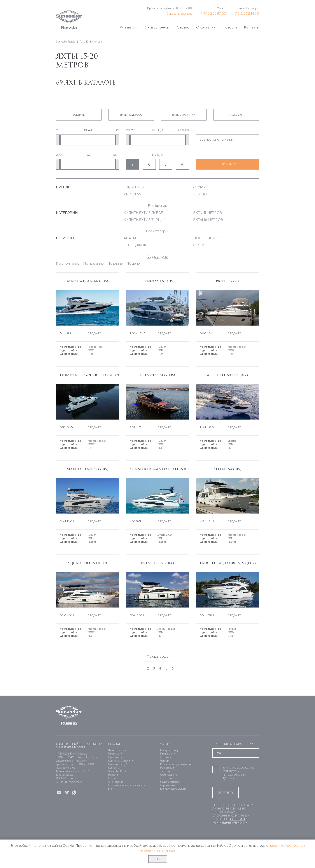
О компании (206, 27)
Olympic (201, 187)
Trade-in (165, 771)
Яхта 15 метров (208, 213)
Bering (200, 194)
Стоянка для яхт (169, 775)
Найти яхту (227, 164)
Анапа (130, 238)
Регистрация (168, 768)
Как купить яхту (169, 750)
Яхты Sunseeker (157, 27)
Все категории (158, 231)
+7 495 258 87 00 (213, 13)
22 (117, 130)
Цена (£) (157, 130)
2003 (60, 155)
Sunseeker (134, 187)
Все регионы (158, 256)
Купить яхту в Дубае (143, 213)
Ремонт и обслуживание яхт (176, 764)
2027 (116, 155)
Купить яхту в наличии (121, 761)
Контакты (251, 27)
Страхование (168, 785)
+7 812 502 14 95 (246, 13)
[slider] (60, 140)
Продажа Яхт (116, 754)
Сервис (183, 27)
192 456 (131, 130)
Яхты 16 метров (208, 220)
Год (87, 155)
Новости (230, 27)
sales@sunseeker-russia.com (72, 761)
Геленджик (135, 245)
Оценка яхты (168, 757)
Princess (132, 194)
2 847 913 (183, 130)
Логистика (166, 778)
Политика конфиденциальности (127, 785)
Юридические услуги (173, 789)
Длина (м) (87, 130)
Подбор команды (170, 782)
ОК (158, 859)
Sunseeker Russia (118, 771)
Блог (111, 789)
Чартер (164, 761)
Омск (199, 245)
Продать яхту (168, 754)
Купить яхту (129, 27)
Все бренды (158, 206)
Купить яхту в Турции (145, 220)
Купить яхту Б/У (117, 764)
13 (57, 130)
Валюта (157, 155)
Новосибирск (208, 238)
